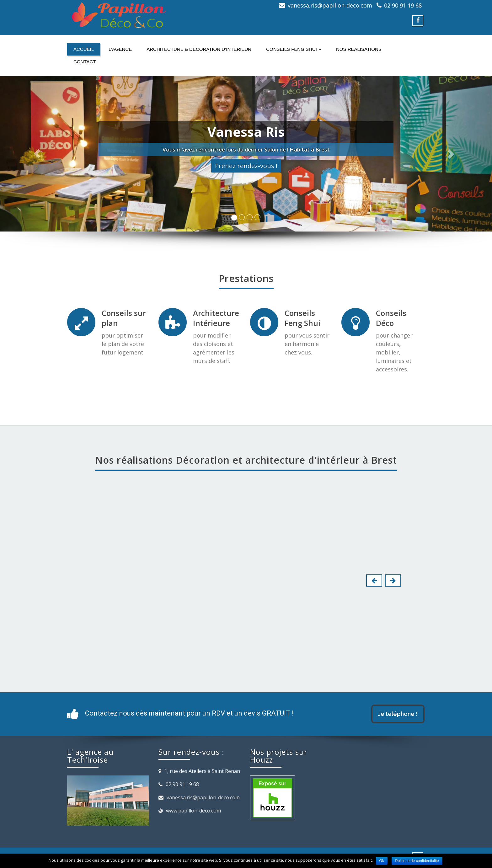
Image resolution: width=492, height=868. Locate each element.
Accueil (84, 49)
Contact (85, 62)
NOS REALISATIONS (359, 49)
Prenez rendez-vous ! (246, 166)
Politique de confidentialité (417, 861)
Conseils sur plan (124, 318)
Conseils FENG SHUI (294, 49)
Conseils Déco (391, 318)
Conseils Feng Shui (302, 318)
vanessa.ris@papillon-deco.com (203, 797)
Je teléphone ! (398, 714)
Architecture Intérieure (216, 318)
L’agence (120, 49)
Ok (382, 861)
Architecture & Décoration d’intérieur (199, 49)
